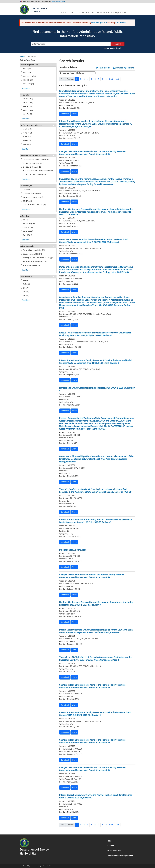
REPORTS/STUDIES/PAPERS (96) (34, 205)
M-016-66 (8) (27, 137)
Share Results (103, 68)
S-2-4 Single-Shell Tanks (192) (33, 163)
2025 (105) (26, 284)
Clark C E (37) (27, 235)
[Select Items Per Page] (68, 73)
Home (22, 57)
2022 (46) (26, 296)
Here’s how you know (58, 1)
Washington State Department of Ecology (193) (39, 258)
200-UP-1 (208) (28, 106)
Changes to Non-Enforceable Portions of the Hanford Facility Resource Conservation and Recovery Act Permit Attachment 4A (92, 153)
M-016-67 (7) (27, 140)
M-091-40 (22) (28, 129)
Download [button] (65, 114)
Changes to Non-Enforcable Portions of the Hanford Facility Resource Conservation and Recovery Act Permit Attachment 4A (92, 576)
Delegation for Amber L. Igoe (73, 550)
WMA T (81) (27, 72)
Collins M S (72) (28, 227)
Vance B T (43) (28, 231)
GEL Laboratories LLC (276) (32, 254)
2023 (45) (26, 292)
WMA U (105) (27, 69)
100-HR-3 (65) (28, 114)
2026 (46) (26, 280)
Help (73, 12)
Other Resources (86, 12)
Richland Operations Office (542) (34, 250)
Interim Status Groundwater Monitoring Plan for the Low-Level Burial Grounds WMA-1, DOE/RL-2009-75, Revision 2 (96, 796)
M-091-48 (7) (27, 144)
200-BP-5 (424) (28, 103)
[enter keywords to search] (71, 44)
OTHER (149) (27, 201)
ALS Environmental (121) (31, 265)
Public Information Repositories (112, 12)
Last (117, 79)
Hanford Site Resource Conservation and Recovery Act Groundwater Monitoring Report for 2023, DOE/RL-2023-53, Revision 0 (96, 603)
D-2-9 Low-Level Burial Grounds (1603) (36, 159)
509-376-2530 (120, 22)
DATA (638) (27, 190)
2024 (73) (26, 288)
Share (74, 114)
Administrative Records (39, 10)
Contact (64, 12)
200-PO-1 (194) (28, 110)
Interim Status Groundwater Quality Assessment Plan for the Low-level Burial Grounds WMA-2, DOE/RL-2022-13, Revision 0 (95, 714)
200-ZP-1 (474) (28, 99)
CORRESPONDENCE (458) (32, 193)
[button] (54, 60)
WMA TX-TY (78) (28, 84)
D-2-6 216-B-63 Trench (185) (33, 167)
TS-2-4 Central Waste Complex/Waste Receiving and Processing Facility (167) (39, 171)
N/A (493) (26, 220)
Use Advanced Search (113, 48)
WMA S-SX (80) (28, 80)
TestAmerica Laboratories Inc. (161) (35, 261)
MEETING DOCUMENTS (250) (33, 197)
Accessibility (27, 866)
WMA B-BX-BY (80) (29, 76)
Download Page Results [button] (123, 68)
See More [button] (26, 89)
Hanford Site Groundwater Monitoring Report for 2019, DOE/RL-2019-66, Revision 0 (97, 389)
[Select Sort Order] (86, 73)
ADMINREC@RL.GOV (99, 22)
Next (111, 79)
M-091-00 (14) (28, 133)
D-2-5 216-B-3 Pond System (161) (34, 175)
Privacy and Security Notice (45, 866)
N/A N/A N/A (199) (29, 224)
